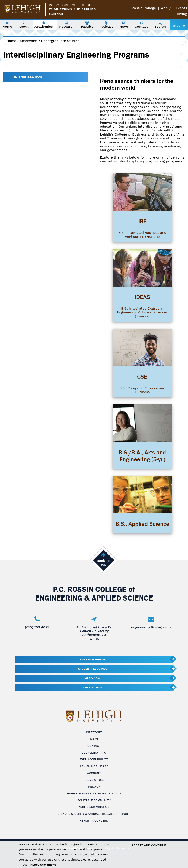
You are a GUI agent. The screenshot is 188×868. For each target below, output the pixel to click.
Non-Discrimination (94, 807)
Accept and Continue (149, 845)
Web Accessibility (94, 759)
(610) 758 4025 (37, 627)
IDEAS (142, 297)
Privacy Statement (42, 865)
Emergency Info (94, 753)
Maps (94, 739)
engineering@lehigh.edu (151, 627)
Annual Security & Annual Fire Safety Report (94, 814)
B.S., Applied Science (142, 524)
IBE (142, 221)
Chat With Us (93, 688)
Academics (28, 41)
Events (181, 8)
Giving (182, 14)
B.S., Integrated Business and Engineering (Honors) (142, 234)
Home (11, 41)
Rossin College (144, 8)
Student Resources (93, 669)
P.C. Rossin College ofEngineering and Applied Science (72, 9)
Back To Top (103, 563)
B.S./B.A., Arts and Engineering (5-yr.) (142, 456)
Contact (94, 746)
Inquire (179, 25)
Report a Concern (94, 821)
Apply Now (93, 678)
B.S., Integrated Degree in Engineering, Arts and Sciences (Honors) (142, 312)
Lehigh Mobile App (94, 766)
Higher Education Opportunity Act (94, 794)
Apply (166, 8)
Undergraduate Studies (60, 41)
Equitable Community (94, 800)
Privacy (94, 787)
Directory (94, 732)
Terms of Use (94, 780)
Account (94, 773)
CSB (142, 377)
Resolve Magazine (93, 659)
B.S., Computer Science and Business (142, 390)
